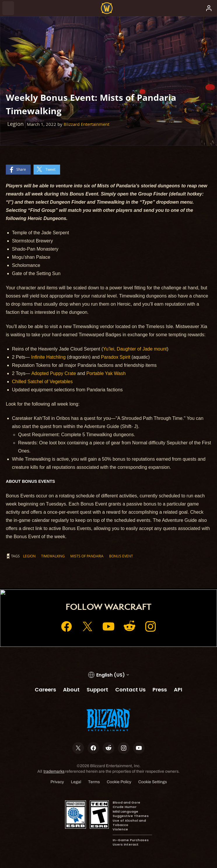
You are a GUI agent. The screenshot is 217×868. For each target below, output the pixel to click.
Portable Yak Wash (106, 373)
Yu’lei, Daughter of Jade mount (135, 349)
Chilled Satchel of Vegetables (42, 382)
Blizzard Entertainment (86, 124)
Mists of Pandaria (87, 556)
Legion (29, 556)
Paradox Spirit (116, 357)
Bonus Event (121, 556)
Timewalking (53, 556)
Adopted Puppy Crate (54, 373)
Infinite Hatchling (48, 357)
